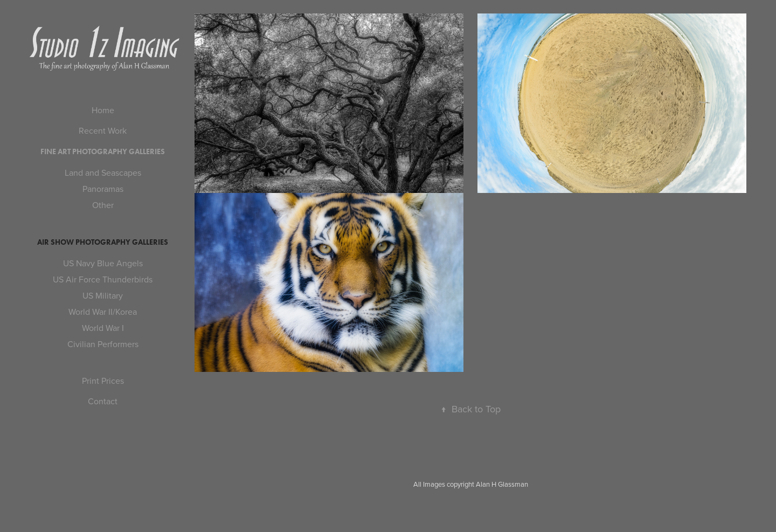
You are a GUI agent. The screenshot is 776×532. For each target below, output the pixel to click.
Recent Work (103, 130)
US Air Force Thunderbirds (103, 279)
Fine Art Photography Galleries (103, 152)
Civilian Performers (103, 344)
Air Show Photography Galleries (103, 242)
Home (103, 110)
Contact (103, 401)
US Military (103, 295)
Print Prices (103, 381)
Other (103, 205)
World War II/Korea (103, 312)
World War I (103, 328)
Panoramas (103, 189)
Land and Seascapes (103, 172)
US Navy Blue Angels (103, 263)
